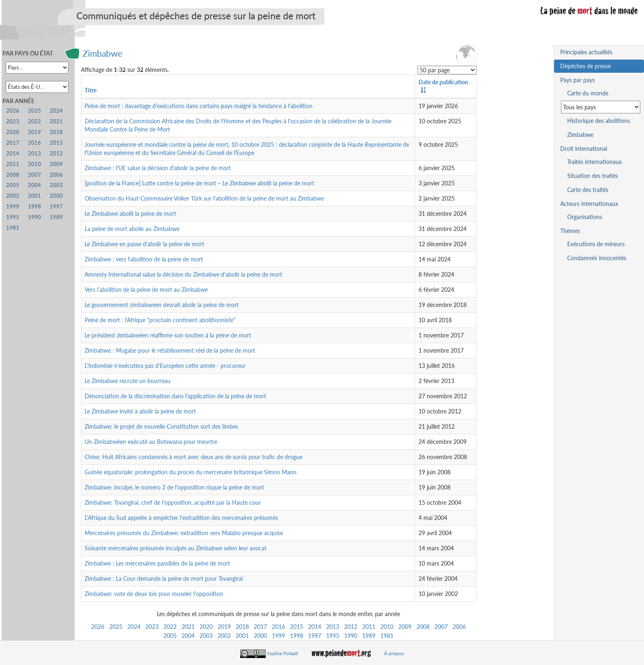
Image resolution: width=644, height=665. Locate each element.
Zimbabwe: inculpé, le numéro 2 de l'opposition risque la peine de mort (174, 487)
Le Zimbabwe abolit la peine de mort (130, 214)
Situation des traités (592, 176)
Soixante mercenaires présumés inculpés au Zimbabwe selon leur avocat (176, 548)
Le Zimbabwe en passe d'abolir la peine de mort (144, 244)
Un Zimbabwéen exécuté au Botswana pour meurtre (151, 442)
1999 (278, 636)
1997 (315, 636)
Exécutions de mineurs (596, 244)
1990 (351, 636)
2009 (405, 627)
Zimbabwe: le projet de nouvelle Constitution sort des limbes (161, 426)
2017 (260, 627)
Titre (91, 90)
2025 (116, 627)
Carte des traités (588, 190)
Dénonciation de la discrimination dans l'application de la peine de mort (175, 396)
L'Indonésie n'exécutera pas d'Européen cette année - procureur (165, 366)
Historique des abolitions (599, 121)
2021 (188, 627)
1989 (369, 636)
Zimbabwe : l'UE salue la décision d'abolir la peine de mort (158, 168)
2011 (369, 627)
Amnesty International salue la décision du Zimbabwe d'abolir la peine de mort (183, 274)
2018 (242, 627)
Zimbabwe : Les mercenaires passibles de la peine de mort (157, 563)
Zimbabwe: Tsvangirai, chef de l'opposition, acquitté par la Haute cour (173, 502)
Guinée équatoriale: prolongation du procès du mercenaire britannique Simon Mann (191, 472)
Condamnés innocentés (597, 258)
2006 (459, 627)
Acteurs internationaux (589, 204)
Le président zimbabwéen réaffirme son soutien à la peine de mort (168, 335)
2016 (278, 627)
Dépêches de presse (585, 66)
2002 (224, 636)
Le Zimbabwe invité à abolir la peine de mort (140, 411)
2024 (134, 627)
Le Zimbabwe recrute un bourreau (128, 381)
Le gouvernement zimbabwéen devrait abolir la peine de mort (162, 305)
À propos (394, 653)
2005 (170, 636)
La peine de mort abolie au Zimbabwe (132, 229)
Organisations (585, 217)
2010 (387, 627)
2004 (188, 636)
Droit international (584, 149)
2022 (170, 627)
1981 (387, 636)
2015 (297, 627)
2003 (206, 636)
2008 (423, 627)
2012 (351, 627)
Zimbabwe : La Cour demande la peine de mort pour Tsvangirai (164, 578)
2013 (333, 627)
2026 (98, 627)
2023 (152, 627)
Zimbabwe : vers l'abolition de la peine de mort (144, 259)
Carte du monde (588, 93)
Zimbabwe (102, 53)
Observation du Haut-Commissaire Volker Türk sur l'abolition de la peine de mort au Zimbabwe (204, 198)
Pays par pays (577, 80)
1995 (333, 636)
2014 (315, 627)
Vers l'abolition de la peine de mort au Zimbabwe (146, 290)
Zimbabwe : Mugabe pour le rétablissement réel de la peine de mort (170, 350)
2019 (224, 627)
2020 (206, 627)
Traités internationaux (595, 162)
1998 (297, 636)
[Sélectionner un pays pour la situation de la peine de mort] (601, 107)
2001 (242, 636)
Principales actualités (586, 52)
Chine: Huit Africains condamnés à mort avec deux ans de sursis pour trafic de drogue (193, 457)
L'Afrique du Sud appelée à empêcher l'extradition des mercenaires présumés (181, 518)
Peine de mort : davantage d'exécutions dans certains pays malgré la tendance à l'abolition (199, 106)
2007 (441, 627)
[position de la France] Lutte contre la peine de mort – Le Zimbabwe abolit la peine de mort (199, 183)
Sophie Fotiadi (283, 653)
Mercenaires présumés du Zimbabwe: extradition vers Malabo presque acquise (184, 533)
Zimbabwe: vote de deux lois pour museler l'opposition (154, 594)
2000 (260, 636)
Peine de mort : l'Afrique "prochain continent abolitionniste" (160, 320)
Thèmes (570, 231)
